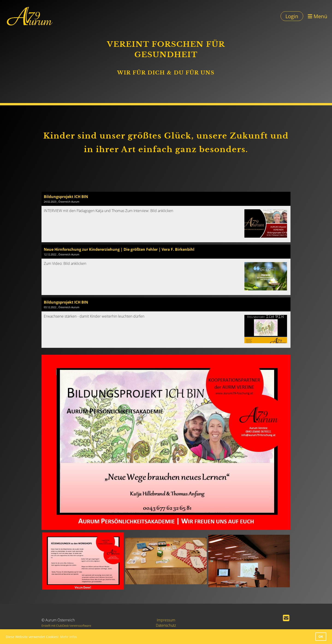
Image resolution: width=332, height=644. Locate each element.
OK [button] (321, 637)
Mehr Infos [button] (69, 637)
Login (292, 16)
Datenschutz (166, 625)
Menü (318, 16)
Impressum (166, 620)
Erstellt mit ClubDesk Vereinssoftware (66, 626)
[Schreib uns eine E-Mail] (286, 618)
